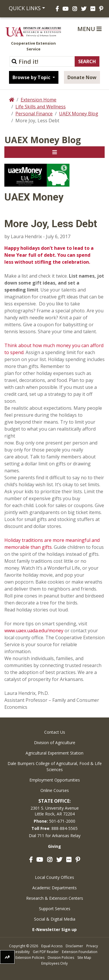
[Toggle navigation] (54, 152)
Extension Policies (30, 958)
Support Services (55, 909)
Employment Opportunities (55, 780)
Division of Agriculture (55, 743)
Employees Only (54, 963)
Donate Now (82, 77)
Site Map (84, 958)
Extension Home (39, 100)
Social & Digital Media (55, 919)
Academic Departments (54, 888)
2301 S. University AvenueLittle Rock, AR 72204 (55, 811)
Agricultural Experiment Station (54, 753)
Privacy (92, 946)
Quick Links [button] (25, 8)
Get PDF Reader (46, 952)
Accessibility (20, 952)
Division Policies (61, 958)
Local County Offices (54, 877)
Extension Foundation (80, 952)
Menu (90, 29)
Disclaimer (74, 946)
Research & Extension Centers (55, 898)
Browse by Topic (32, 77)
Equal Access (52, 946)
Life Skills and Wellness (41, 107)
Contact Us (55, 732)
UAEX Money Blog (79, 114)
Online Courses (55, 790)
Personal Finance (34, 114)
